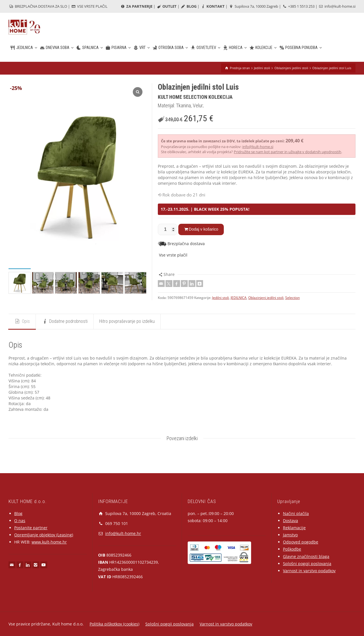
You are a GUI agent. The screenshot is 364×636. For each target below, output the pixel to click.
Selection (292, 298)
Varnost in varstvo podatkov (309, 571)
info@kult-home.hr (123, 533)
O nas (20, 521)
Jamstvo (290, 535)
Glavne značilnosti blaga (306, 556)
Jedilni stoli (221, 298)
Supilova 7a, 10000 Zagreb (253, 6)
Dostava (290, 521)
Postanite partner (31, 528)
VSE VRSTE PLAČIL (89, 6)
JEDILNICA (239, 298)
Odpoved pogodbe (301, 542)
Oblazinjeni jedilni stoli (266, 298)
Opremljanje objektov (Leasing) (44, 535)
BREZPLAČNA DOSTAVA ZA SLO (38, 6)
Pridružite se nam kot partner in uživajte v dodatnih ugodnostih (288, 152)
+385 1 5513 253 (298, 6)
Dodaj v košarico (204, 229)
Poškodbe (292, 549)
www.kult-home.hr (49, 542)
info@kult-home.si (337, 6)
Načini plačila (296, 513)
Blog (18, 513)
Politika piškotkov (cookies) (114, 624)
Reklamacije (294, 528)
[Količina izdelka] (167, 229)
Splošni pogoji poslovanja (307, 564)
